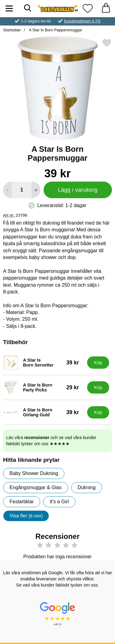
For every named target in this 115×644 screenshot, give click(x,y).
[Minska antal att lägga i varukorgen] (8, 190)
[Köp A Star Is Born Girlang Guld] (98, 412)
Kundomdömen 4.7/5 (82, 21)
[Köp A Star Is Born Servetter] (98, 363)
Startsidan (12, 30)
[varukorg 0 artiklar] (106, 8)
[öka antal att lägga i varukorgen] (36, 190)
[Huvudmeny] (9, 8)
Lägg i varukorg (78, 190)
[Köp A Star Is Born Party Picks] (98, 387)
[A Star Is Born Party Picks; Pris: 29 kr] (44, 387)
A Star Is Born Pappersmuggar (55, 30)
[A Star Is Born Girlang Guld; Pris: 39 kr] (44, 412)
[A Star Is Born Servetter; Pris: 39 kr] (44, 363)
